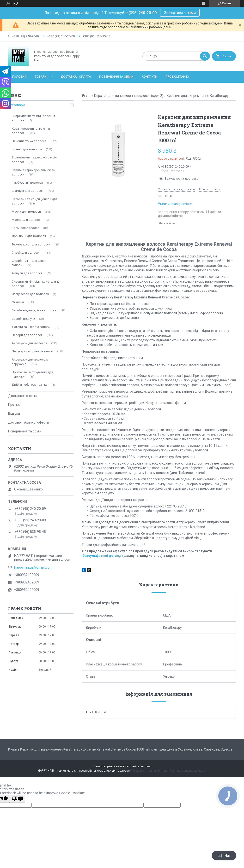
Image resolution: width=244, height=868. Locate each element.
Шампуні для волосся (28, 191)
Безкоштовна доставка (181, 178)
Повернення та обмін (116, 77)
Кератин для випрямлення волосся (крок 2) (129, 96)
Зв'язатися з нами (180, 13)
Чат (224, 856)
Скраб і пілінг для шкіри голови (29, 263)
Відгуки (14, 414)
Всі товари (16, 105)
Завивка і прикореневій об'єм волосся (34, 172)
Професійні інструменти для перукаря (33, 374)
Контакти (149, 77)
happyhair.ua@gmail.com (33, 567)
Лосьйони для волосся (29, 236)
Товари (41, 77)
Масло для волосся (27, 220)
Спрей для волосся (26, 253)
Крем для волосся (25, 228)
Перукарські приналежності (32, 351)
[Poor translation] (18, 799)
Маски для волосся (26, 212)
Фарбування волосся (27, 183)
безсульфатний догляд (102, 556)
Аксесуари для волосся (29, 343)
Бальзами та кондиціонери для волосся (35, 201)
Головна (19, 77)
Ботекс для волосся (27, 149)
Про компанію (177, 77)
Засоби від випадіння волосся (34, 310)
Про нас (14, 405)
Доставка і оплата (76, 77)
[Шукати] (205, 56)
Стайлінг (18, 302)
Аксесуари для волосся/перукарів (30, 362)
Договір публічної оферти (29, 422)
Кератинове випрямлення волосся (31, 131)
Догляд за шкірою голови (31, 327)
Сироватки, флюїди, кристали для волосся (37, 284)
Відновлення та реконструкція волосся (34, 160)
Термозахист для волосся (31, 244)
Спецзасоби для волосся (30, 294)
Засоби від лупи (23, 319)
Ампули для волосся (27, 273)
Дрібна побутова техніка (30, 385)
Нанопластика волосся (29, 141)
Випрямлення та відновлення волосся (33, 118)
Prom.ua (145, 766)
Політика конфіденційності (188, 771)
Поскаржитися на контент (149, 771)
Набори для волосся (27, 335)
